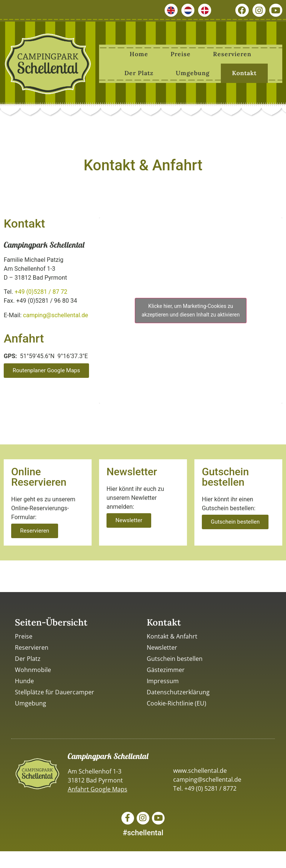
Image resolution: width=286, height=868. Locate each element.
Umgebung (193, 72)
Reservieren (232, 53)
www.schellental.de (200, 769)
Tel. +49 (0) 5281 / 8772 (205, 787)
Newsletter (162, 646)
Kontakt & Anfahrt (172, 635)
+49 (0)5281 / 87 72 (41, 291)
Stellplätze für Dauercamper (55, 691)
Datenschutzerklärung (178, 691)
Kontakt (244, 72)
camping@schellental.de (56, 314)
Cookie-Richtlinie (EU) (177, 702)
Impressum (163, 680)
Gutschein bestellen (175, 658)
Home (139, 53)
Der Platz (139, 72)
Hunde (24, 680)
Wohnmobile (33, 669)
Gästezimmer (166, 669)
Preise (181, 53)
